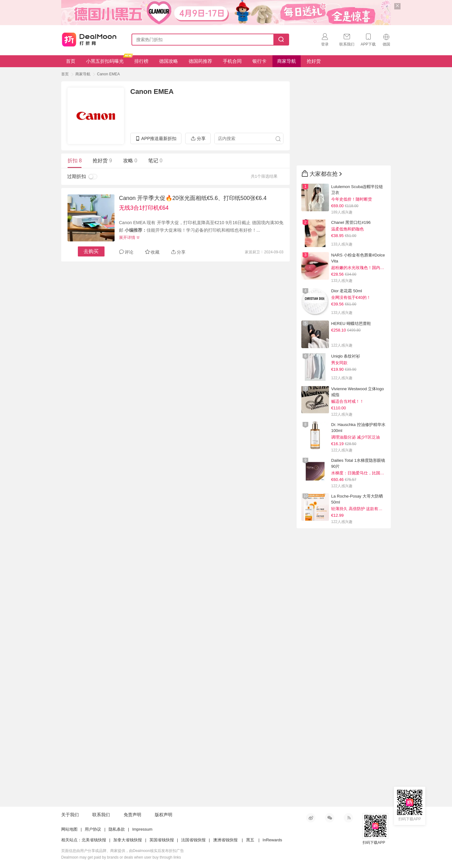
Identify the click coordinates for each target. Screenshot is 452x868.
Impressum (142, 829)
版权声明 (164, 815)
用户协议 (93, 829)
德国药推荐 (200, 61)
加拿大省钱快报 (128, 840)
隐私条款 (117, 829)
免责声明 (132, 815)
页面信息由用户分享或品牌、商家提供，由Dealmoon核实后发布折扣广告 (123, 851)
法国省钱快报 (193, 840)
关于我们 (70, 815)
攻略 (130, 161)
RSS (348, 818)
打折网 (89, 38)
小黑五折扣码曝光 (107, 59)
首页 (71, 61)
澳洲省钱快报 (225, 840)
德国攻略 (169, 61)
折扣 (75, 161)
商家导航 (287, 61)
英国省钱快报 (162, 840)
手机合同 (232, 61)
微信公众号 (330, 818)
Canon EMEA (108, 74)
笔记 (155, 161)
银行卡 (259, 61)
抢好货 (314, 61)
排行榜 (141, 61)
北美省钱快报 (94, 840)
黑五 (250, 840)
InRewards (272, 840)
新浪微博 (311, 818)
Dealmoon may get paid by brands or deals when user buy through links (121, 857)
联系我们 (101, 815)
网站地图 (69, 829)
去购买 (91, 251)
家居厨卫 (252, 252)
